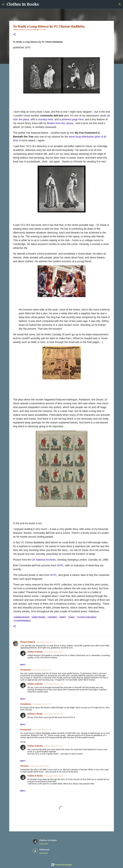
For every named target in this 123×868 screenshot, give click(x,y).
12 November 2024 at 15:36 (53, 714)
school (72, 617)
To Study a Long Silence (87, 617)
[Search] (120, 4)
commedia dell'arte (22, 617)
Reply (23, 665)
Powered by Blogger (62, 865)
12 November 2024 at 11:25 (42, 704)
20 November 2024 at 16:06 (39, 766)
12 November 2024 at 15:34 (53, 652)
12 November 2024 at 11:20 (42, 670)
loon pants (52, 617)
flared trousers (39, 617)
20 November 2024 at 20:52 (53, 776)
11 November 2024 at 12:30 (45, 642)
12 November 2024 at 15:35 (53, 684)
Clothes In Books (23, 4)
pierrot (63, 617)
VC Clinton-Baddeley (22, 621)
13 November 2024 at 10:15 (53, 746)
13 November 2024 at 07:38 (42, 730)
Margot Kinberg (28, 642)
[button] (14, 35)
